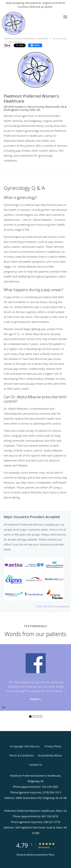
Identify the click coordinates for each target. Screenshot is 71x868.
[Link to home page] (17, 23)
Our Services (60, 38)
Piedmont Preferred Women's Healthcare (26, 38)
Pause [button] (4, 708)
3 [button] (37, 716)
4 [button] (41, 716)
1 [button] (30, 716)
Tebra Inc (35, 746)
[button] (65, 17)
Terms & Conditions (21, 755)
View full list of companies (53, 606)
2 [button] (34, 716)
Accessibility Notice (50, 755)
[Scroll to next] (68, 664)
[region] (35, 677)
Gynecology (15, 42)
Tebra (51, 855)
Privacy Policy (53, 746)
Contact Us (36, 765)
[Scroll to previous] (3, 664)
